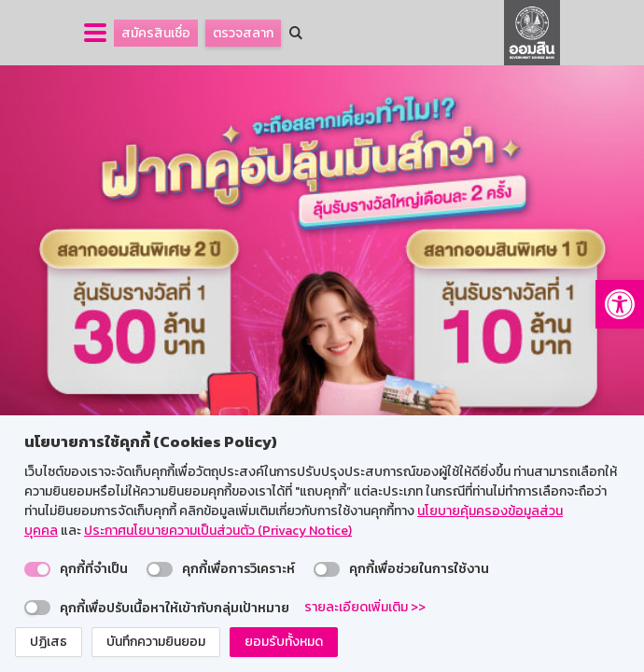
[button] (620, 304)
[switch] (37, 569)
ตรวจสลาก (243, 33)
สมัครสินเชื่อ (156, 33)
